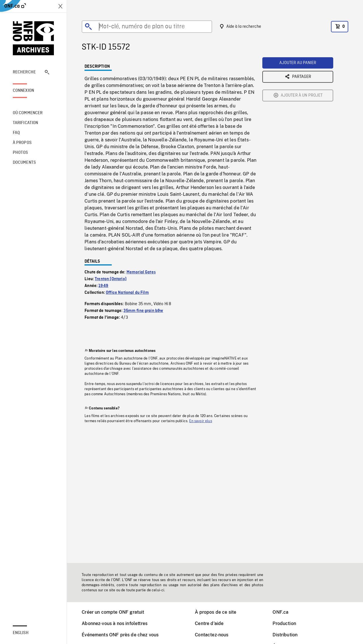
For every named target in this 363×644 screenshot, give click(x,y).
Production (284, 623)
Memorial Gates (141, 272)
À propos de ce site (216, 612)
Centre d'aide (209, 623)
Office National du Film (127, 293)
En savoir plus (201, 421)
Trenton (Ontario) (111, 279)
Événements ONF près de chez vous (120, 635)
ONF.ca (280, 612)
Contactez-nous (212, 635)
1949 (103, 286)
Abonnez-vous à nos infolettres (115, 623)
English (21, 633)
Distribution (285, 635)
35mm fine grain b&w (143, 311)
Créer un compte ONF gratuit (113, 612)
